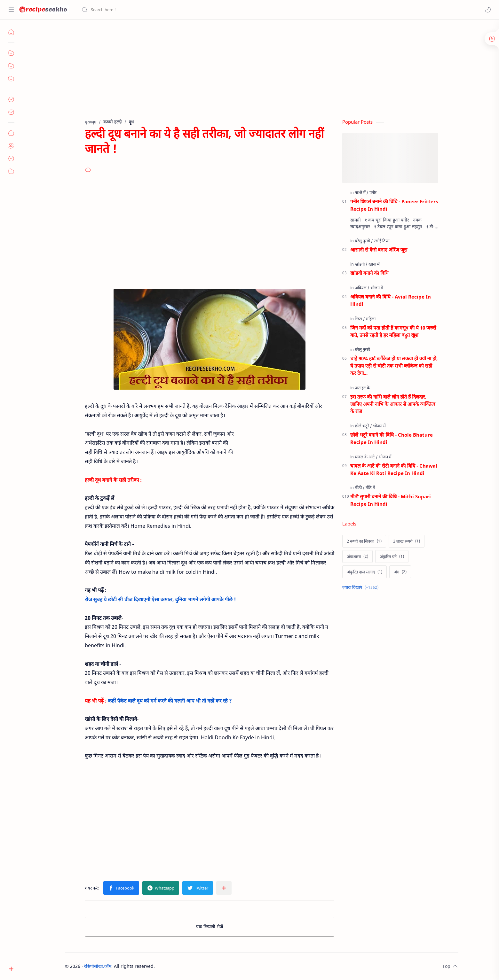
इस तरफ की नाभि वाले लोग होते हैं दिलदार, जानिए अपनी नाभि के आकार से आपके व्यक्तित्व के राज (393, 404)
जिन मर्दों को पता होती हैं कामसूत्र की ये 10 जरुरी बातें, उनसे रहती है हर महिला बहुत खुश (393, 331)
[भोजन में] (377, 288)
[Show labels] (362, 587)
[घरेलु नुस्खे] (364, 241)
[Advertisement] (250, 74)
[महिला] (371, 319)
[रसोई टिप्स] (382, 241)
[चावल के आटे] (366, 457)
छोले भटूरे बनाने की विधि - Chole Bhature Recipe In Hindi (392, 438)
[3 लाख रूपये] (407, 541)
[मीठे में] (370, 487)
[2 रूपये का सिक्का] (364, 541)
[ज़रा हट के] (362, 388)
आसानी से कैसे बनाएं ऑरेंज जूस (379, 250)
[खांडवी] (361, 264)
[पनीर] (373, 192)
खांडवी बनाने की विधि (369, 273)
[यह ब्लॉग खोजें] (133, 10)
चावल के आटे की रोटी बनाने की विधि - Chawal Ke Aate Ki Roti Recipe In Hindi (394, 469)
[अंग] (400, 572)
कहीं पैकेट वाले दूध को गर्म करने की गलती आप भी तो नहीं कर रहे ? (170, 701)
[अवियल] (362, 288)
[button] (488, 10)
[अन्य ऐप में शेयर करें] (224, 888)
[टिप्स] (360, 319)
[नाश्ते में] (362, 192)
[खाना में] (374, 264)
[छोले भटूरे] (363, 426)
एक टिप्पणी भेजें (210, 926)
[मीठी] (360, 487)
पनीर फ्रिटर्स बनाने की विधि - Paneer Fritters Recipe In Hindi (394, 205)
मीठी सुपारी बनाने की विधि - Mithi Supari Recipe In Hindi (391, 500)
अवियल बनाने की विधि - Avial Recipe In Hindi (391, 300)
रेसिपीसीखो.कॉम (98, 966)
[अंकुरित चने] (392, 556)
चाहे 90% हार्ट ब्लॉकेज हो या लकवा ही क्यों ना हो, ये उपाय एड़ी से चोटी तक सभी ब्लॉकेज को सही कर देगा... (394, 366)
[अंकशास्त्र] (357, 556)
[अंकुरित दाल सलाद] (364, 572)
